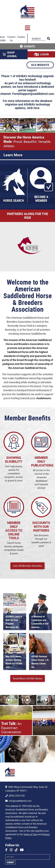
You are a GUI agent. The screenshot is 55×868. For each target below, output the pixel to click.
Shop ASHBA (12, 54)
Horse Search (14, 200)
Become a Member (41, 199)
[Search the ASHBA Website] (38, 39)
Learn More (13, 155)
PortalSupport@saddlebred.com (33, 94)
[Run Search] (49, 39)
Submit (10, 862)
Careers (21, 37)
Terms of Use (30, 834)
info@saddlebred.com (20, 801)
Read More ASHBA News (28, 678)
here (37, 108)
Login (44, 54)
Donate (29, 46)
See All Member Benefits (27, 566)
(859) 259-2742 (17, 796)
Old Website (40, 65)
